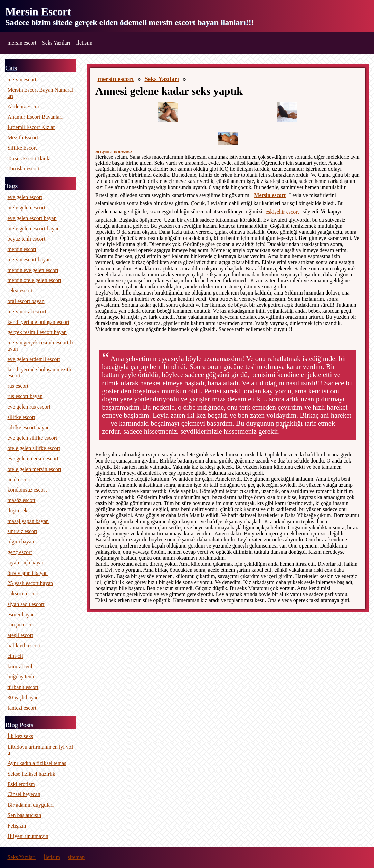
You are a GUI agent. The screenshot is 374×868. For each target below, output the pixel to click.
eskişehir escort (282, 212)
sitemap (76, 857)
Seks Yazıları (56, 43)
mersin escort (22, 43)
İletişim (84, 43)
